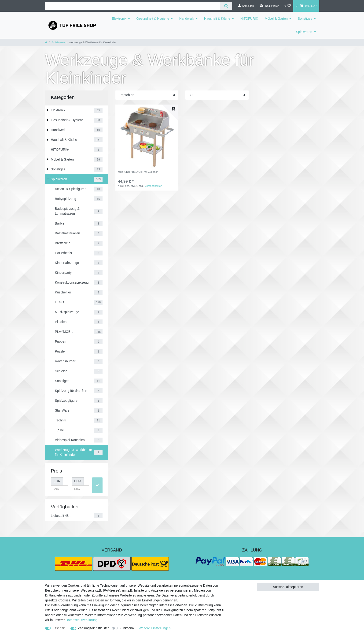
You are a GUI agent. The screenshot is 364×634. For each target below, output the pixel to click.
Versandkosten (154, 186)
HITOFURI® (249, 19)
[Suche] (226, 6)
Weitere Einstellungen (155, 628)
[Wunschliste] (288, 6)
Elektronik (119, 19)
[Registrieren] (270, 6)
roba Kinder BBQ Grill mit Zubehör (138, 172)
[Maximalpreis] (80, 489)
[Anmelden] (246, 6)
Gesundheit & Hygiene (153, 19)
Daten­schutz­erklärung (81, 620)
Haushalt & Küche (217, 19)
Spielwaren (304, 32)
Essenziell (60, 628)
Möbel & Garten (276, 19)
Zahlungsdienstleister (93, 628)
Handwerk (187, 19)
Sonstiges (305, 19)
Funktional (127, 628)
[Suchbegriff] (133, 6)
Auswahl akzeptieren (288, 587)
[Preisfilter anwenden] (97, 485)
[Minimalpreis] (60, 489)
